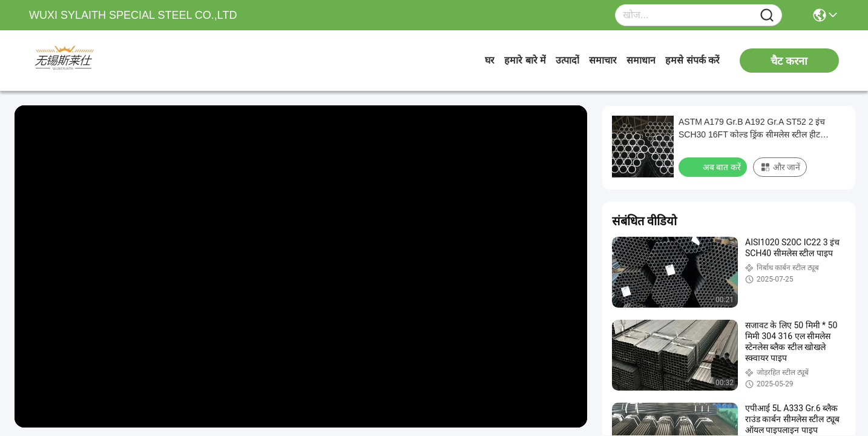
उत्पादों (567, 60)
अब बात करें (714, 167)
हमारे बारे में (525, 60)
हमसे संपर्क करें (692, 60)
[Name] (767, 15)
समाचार (603, 60)
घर (490, 60)
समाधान (641, 60)
